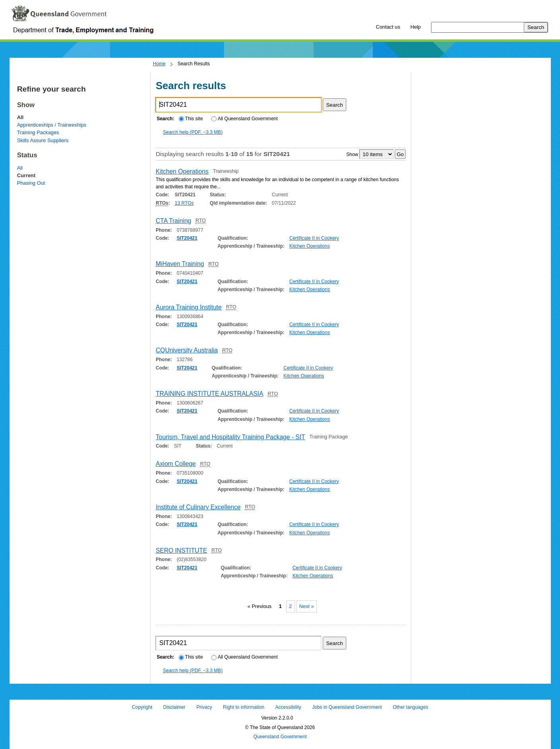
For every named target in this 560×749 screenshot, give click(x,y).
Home (159, 64)
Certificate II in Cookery (314, 238)
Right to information (244, 707)
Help (416, 27)
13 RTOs (184, 203)
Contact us (388, 27)
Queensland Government (280, 737)
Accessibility (288, 707)
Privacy (204, 707)
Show (352, 154)
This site (191, 119)
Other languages (411, 707)
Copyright (142, 707)
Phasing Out (31, 183)
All (20, 168)
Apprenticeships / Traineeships (52, 125)
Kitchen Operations (310, 246)
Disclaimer (174, 707)
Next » (307, 607)
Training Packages (38, 132)
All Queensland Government (245, 119)
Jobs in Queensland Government (347, 707)
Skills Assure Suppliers (43, 140)
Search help (193, 132)
